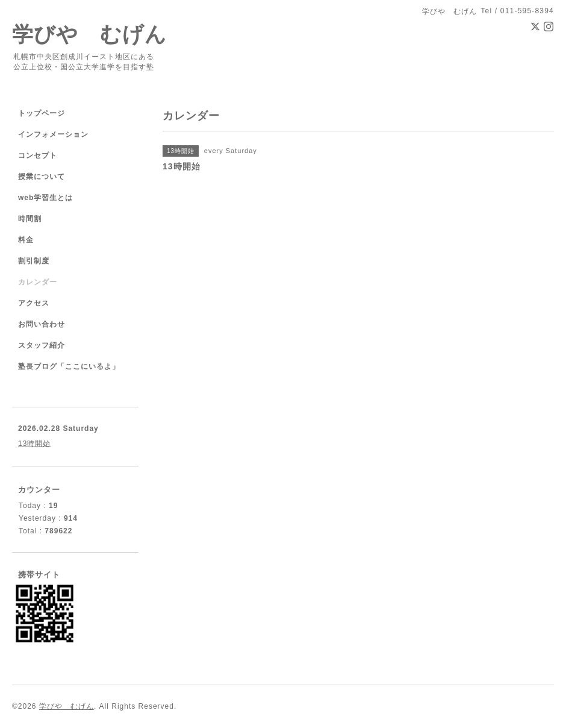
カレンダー (38, 282)
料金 (26, 240)
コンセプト (38, 155)
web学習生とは (45, 198)
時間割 (30, 219)
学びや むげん (89, 34)
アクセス (34, 303)
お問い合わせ (42, 324)
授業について (42, 177)
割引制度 (34, 261)
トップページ (42, 113)
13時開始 (34, 444)
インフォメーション (53, 134)
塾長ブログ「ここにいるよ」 (69, 366)
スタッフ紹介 (42, 345)
